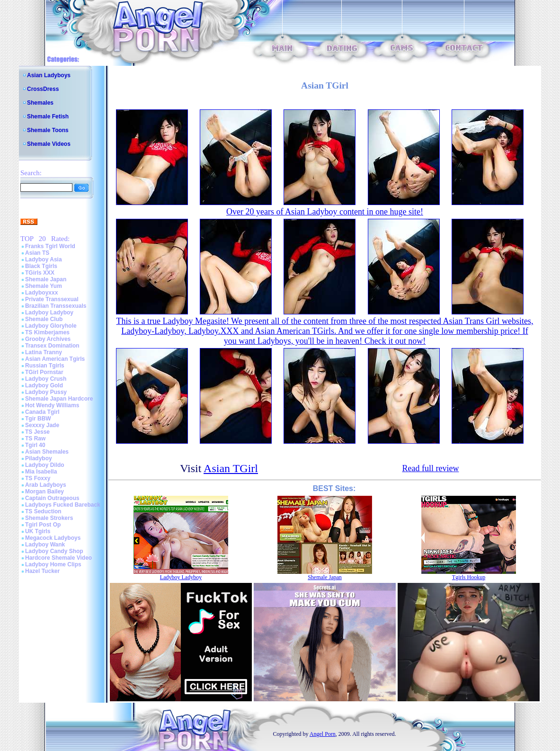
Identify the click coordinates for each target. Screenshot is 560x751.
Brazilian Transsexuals (56, 306)
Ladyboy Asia (44, 259)
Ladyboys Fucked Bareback (63, 505)
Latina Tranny (44, 352)
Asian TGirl (231, 468)
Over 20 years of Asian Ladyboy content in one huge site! (325, 212)
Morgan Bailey (44, 492)
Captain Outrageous (52, 498)
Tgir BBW (38, 419)
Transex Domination (52, 346)
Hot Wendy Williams (52, 405)
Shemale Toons (48, 130)
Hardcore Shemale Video (58, 558)
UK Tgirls (38, 531)
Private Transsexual (52, 299)
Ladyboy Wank (45, 545)
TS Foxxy (38, 478)
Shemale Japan (46, 279)
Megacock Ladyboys (53, 538)
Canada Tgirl (42, 412)
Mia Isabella (41, 472)
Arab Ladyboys (46, 485)
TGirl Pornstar (44, 372)
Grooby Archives (48, 339)
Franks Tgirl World (50, 246)
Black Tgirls (41, 266)
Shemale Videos (49, 144)
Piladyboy (39, 458)
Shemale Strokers (49, 518)
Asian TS (37, 253)
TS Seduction (43, 511)
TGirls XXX (40, 273)
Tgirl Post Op (43, 525)
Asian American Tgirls (55, 359)
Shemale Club (44, 319)
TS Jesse (37, 432)
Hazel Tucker (42, 571)
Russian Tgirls (45, 366)
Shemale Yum (44, 286)
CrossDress (43, 89)
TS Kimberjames (47, 332)
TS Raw (35, 438)
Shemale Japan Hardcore (59, 399)
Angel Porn (323, 734)
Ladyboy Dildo (45, 465)
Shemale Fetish (48, 116)
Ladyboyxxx (41, 293)
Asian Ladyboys (49, 75)
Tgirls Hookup (469, 577)
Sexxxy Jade (42, 425)
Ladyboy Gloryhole (51, 326)
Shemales (40, 103)
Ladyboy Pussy (46, 392)
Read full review (430, 468)
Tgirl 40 (35, 445)
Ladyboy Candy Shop (54, 551)
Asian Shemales (47, 452)
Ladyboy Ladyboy (49, 313)
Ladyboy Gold (44, 385)
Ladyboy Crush (46, 379)
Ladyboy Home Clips (53, 564)
